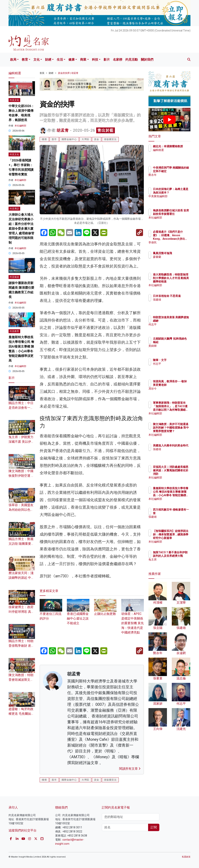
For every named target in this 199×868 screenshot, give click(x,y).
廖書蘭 (174, 257)
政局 (13, 60)
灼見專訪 (14, 209)
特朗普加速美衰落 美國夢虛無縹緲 (179, 321)
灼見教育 (14, 331)
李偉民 (174, 242)
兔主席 (174, 563)
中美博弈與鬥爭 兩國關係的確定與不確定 (179, 171)
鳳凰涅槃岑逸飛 (179, 253)
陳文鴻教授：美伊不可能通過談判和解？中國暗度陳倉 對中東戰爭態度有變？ (179, 431)
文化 (37, 60)
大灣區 (85, 139)
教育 (25, 60)
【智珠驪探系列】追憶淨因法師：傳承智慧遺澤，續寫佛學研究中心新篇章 (179, 538)
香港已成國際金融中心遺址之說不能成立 (78, 614)
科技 (95, 60)
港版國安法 (110, 139)
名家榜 (118, 60)
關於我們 (147, 60)
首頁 (42, 73)
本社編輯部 (20, 126)
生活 (60, 60)
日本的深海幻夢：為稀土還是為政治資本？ (179, 193)
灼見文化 (14, 100)
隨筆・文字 (177, 360)
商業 (83, 60)
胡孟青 (63, 130)
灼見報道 (14, 277)
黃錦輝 (174, 349)
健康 (72, 60)
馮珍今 (174, 392)
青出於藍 (106, 130)
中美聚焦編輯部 (179, 200)
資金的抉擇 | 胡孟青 (68, 73)
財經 (48, 60)
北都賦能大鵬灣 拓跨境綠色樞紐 (179, 342)
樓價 (44, 139)
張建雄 (174, 303)
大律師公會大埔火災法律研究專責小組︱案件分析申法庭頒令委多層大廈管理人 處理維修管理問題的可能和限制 (21, 229)
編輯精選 (175, 153)
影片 (107, 60)
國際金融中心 (69, 139)
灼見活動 (132, 60)
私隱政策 (186, 857)
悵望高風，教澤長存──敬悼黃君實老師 (179, 385)
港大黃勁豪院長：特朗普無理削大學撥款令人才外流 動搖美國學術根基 (179, 282)
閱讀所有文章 (130, 769)
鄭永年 (174, 178)
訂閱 (154, 827)
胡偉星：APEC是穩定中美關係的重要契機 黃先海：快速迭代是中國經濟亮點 (133, 619)
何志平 (174, 328)
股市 (54, 139)
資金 (97, 139)
